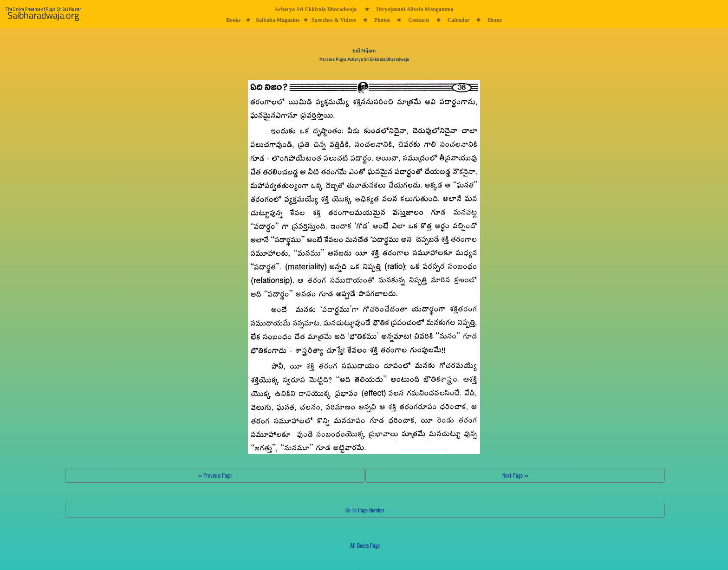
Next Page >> (515, 475)
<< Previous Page (215, 475)
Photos (382, 20)
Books (233, 20)
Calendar (459, 20)
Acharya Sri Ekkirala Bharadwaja (315, 9)
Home (495, 20)
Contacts (419, 20)
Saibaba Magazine (278, 20)
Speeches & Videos (334, 20)
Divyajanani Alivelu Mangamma (415, 9)
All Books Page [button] (365, 545)
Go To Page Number (365, 510)
